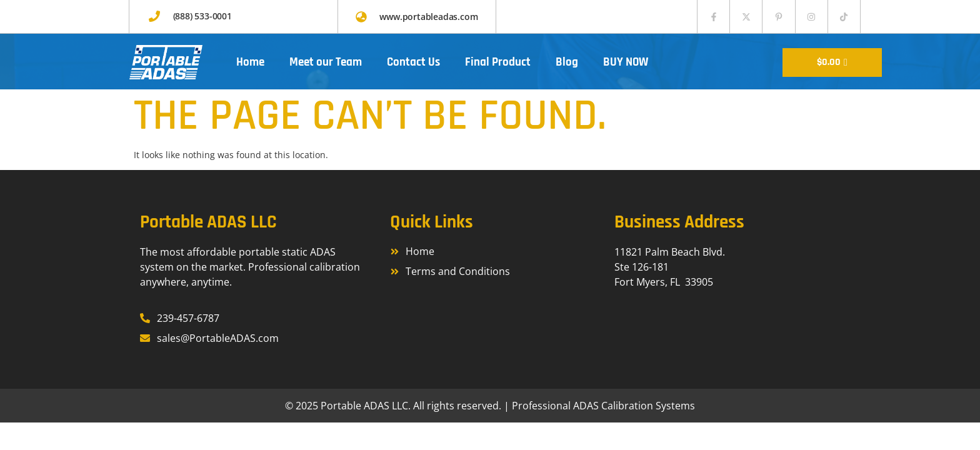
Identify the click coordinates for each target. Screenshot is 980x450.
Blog (567, 62)
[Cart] (832, 62)
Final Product (498, 62)
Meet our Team (326, 62)
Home (250, 62)
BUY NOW (626, 62)
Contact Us (413, 62)
